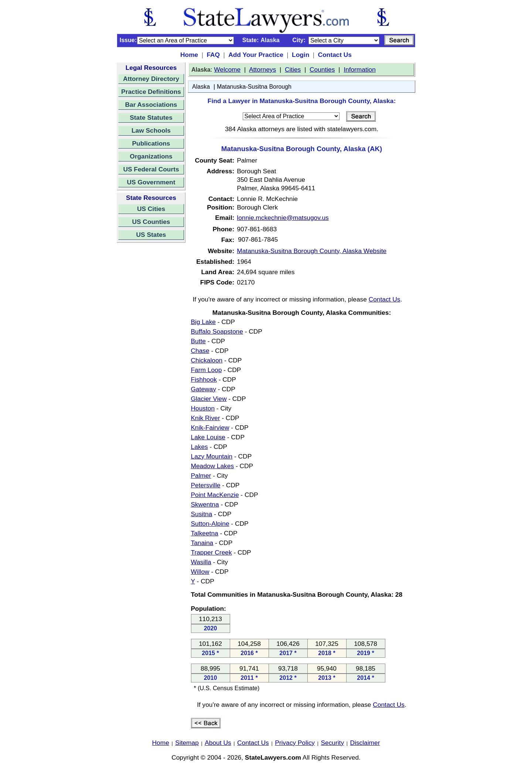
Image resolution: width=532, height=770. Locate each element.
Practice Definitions (151, 92)
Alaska (201, 87)
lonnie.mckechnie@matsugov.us (283, 218)
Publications (151, 143)
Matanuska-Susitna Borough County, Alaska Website (312, 251)
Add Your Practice (256, 55)
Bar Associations (151, 105)
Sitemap (187, 743)
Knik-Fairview (210, 427)
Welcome (227, 69)
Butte (198, 341)
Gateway (204, 389)
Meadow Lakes (213, 466)
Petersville (206, 485)
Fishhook (204, 379)
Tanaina (202, 543)
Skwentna (205, 504)
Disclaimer (365, 743)
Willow (200, 572)
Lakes (199, 447)
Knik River (206, 418)
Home (189, 55)
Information (360, 69)
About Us (218, 743)
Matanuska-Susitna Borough (254, 87)
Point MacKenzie (215, 495)
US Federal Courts (151, 169)
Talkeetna (205, 533)
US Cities (151, 209)
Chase (200, 351)
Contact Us (335, 55)
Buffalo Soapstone (217, 331)
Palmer (201, 476)
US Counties (151, 222)
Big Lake (203, 322)
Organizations (151, 156)
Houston (203, 408)
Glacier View (209, 399)
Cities (293, 69)
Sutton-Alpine (210, 524)
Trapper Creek (212, 552)
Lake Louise (208, 437)
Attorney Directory (151, 79)
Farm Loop (207, 370)
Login (301, 55)
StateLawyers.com (273, 757)
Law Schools (151, 130)
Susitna (202, 514)
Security (333, 743)
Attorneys (262, 69)
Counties (322, 69)
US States (151, 235)
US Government (151, 182)
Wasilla (201, 562)
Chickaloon (207, 360)
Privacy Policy (295, 743)
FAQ (213, 55)
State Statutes (151, 117)
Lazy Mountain (212, 456)
